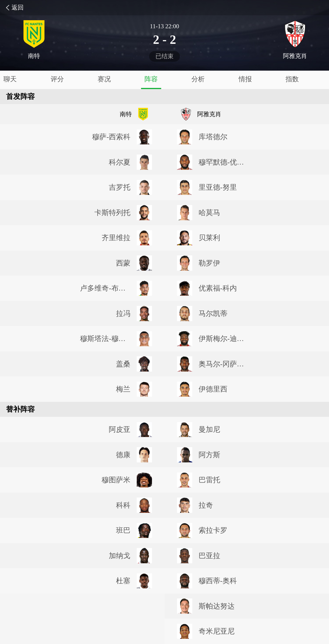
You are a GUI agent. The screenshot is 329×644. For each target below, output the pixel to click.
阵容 (151, 79)
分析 (198, 79)
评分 (57, 79)
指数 (292, 79)
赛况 (104, 79)
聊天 (10, 79)
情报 (245, 79)
